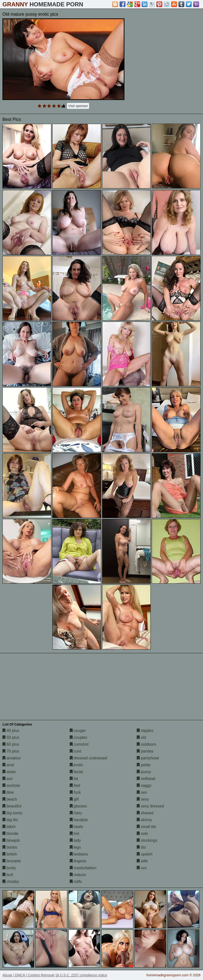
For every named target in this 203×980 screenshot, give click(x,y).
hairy (76, 813)
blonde (10, 834)
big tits (10, 820)
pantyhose (148, 758)
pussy (144, 772)
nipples (145, 731)
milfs (76, 882)
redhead (146, 779)
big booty (12, 813)
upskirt (145, 854)
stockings (147, 840)
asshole (11, 785)
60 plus (11, 744)
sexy (143, 799)
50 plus (11, 737)
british (10, 854)
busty (9, 868)
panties (145, 751)
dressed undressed (88, 758)
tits (141, 847)
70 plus (11, 751)
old (141, 737)
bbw (8, 792)
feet (75, 785)
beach (10, 799)
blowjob (11, 840)
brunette (12, 861)
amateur (12, 758)
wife (142, 861)
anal (8, 765)
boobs (10, 847)
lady (75, 840)
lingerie (78, 861)
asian (9, 772)
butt (8, 875)
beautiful (12, 806)
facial (76, 772)
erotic (77, 765)
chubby (11, 882)
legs (75, 847)
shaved (145, 813)
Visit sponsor (78, 106)
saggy (144, 785)
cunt (75, 751)
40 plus (11, 731)
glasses (78, 806)
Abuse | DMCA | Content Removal (28, 975)
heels (76, 827)
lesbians (79, 854)
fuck (75, 792)
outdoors (146, 744)
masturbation (83, 868)
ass (7, 779)
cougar (78, 731)
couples (79, 737)
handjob (79, 820)
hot (74, 834)
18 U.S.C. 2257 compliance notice (81, 975)
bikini (9, 827)
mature (78, 875)
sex (142, 792)
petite (144, 765)
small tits (146, 827)
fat (74, 779)
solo (142, 834)
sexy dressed (150, 806)
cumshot (79, 744)
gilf (74, 799)
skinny (144, 820)
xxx (142, 868)
